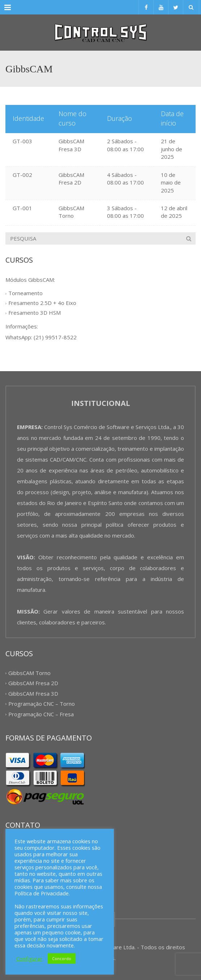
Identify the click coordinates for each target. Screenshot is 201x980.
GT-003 (22, 141)
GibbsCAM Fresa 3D (71, 145)
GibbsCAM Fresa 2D (71, 179)
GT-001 (22, 208)
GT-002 (22, 175)
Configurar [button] (29, 959)
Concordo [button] (62, 958)
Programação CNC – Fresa (41, 714)
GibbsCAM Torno (71, 212)
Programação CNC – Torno (42, 704)
